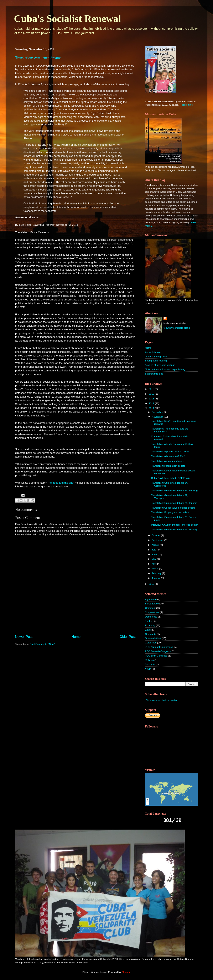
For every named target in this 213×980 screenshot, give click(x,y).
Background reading (156, 361)
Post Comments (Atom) (42, 644)
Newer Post (24, 637)
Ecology (149, 621)
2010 (152, 584)
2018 (152, 389)
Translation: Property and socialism (170, 512)
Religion (149, 660)
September (158, 540)
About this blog (153, 352)
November (158, 417)
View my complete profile (177, 328)
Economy (150, 625)
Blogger (126, 972)
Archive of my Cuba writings (160, 365)
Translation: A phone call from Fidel (170, 451)
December (158, 412)
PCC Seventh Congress (158, 651)
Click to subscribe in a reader (161, 700)
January (156, 578)
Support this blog (154, 374)
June (155, 554)
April (154, 564)
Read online (186, 105)
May (154, 559)
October (156, 535)
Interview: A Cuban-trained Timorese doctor (174, 525)
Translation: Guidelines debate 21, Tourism (174, 503)
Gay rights (150, 634)
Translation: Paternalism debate (168, 466)
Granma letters (153, 638)
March (155, 568)
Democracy (151, 617)
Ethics (148, 630)
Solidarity (150, 664)
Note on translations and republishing (165, 369)
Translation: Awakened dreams (38, 58)
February (157, 573)
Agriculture (151, 599)
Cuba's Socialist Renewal (67, 19)
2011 (152, 408)
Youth (148, 669)
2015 (152, 398)
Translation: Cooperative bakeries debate (173, 508)
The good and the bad (60, 483)
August (156, 545)
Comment (150, 608)
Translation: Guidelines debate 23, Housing (174, 490)
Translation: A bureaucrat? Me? (168, 456)
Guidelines (151, 643)
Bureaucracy (152, 603)
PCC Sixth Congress (156, 656)
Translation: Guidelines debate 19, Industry (174, 529)
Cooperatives (152, 612)
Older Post (128, 637)
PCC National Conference (159, 647)
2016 (152, 394)
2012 (152, 403)
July (154, 550)
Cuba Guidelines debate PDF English (171, 478)
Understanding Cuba (156, 356)
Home (76, 637)
